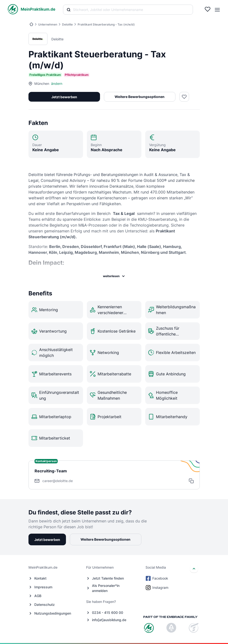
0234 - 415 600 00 (108, 613)
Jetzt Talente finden (108, 578)
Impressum (43, 587)
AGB (38, 596)
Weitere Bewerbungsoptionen (140, 97)
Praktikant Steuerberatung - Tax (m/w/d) (106, 24)
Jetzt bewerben (64, 97)
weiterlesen (114, 276)
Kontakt (40, 578)
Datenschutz (45, 604)
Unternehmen (48, 24)
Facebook (157, 578)
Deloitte (67, 24)
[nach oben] (194, 569)
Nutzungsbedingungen (53, 613)
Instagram (157, 588)
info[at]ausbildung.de (109, 620)
